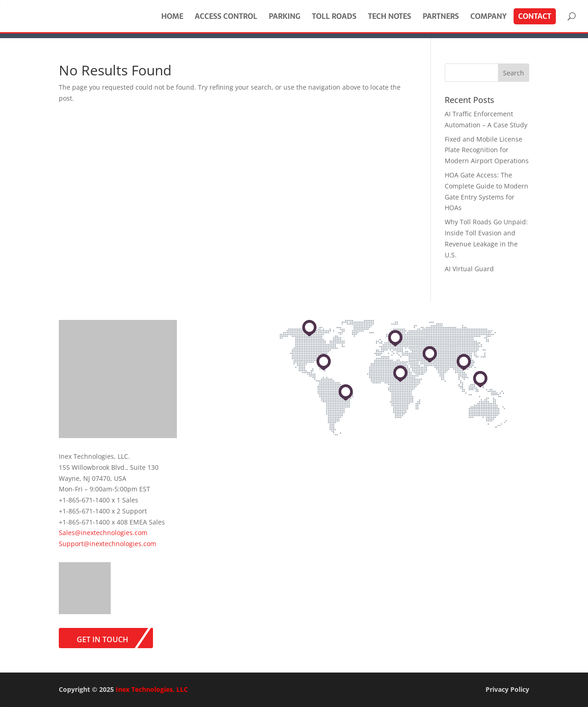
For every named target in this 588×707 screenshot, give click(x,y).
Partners (441, 16)
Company (489, 16)
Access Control (226, 16)
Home (172, 16)
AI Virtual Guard (469, 269)
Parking (285, 16)
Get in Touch (102, 639)
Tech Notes (390, 16)
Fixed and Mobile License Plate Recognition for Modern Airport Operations (487, 150)
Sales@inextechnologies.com (103, 533)
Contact (535, 16)
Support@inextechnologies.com (107, 544)
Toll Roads (334, 16)
